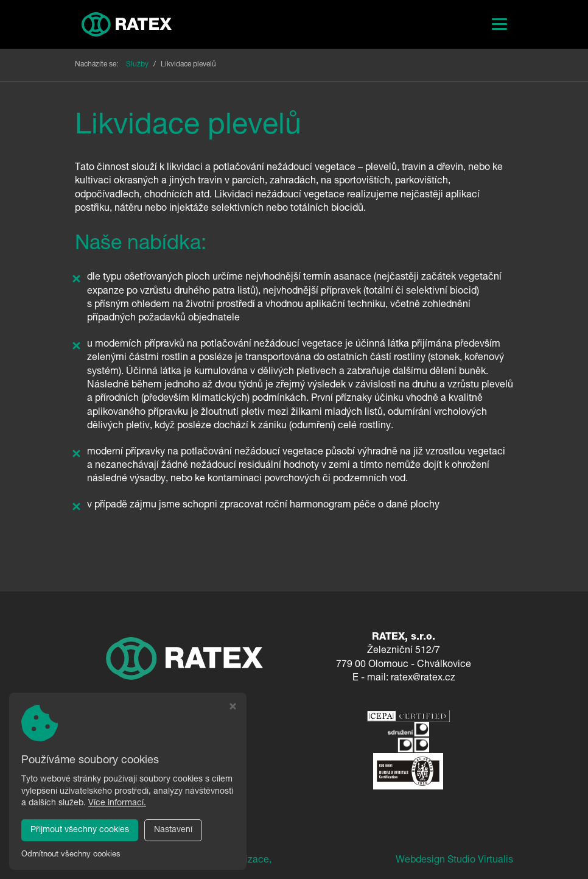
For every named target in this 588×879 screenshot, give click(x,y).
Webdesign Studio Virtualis (454, 861)
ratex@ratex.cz (423, 679)
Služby (137, 65)
